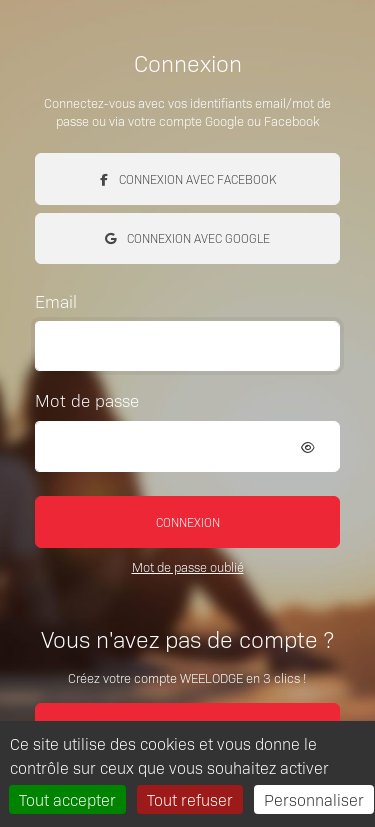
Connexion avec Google (187, 237)
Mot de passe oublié (188, 566)
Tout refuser (190, 799)
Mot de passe (87, 399)
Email (56, 300)
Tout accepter (67, 799)
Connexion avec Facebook (188, 178)
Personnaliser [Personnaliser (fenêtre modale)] (314, 799)
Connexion (188, 521)
